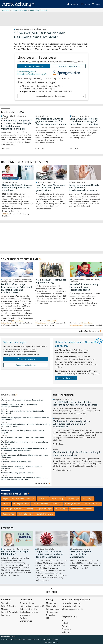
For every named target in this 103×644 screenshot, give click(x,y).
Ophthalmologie (45, 509)
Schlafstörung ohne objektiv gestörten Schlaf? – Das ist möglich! (23, 432)
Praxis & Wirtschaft (9, 612)
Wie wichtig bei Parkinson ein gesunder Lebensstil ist (22, 400)
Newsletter (51, 615)
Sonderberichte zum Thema (20, 259)
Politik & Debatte (8, 606)
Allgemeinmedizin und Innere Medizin (19, 499)
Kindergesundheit (73, 504)
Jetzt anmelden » (34, 66)
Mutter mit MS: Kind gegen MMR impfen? (17, 473)
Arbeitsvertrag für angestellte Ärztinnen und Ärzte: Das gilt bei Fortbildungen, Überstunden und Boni (17, 125)
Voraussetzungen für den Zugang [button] (60, 96)
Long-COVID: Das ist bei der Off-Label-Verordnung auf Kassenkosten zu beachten (84, 122)
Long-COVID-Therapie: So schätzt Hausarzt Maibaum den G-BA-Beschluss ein (49, 554)
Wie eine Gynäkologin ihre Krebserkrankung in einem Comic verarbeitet (24, 443)
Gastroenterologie (40, 504)
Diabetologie (88, 499)
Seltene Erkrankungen (44, 514)
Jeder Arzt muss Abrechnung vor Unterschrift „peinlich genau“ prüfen (51, 188)
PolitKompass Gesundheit (81, 509)
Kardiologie (57, 504)
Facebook (66, 626)
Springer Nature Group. (49, 639)
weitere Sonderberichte (90, 331)
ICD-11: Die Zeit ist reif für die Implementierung (51, 281)
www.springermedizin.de (72, 603)
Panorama (6, 615)
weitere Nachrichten (43, 484)
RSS (48, 618)
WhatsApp (66, 629)
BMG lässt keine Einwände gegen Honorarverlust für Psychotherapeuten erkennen (51, 122)
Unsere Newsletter (14, 494)
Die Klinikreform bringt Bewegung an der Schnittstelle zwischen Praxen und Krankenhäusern (17, 289)
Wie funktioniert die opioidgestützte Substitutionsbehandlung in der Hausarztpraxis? (26, 425)
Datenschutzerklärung (29, 609)
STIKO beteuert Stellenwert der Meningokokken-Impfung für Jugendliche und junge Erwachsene (25, 479)
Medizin (5, 609)
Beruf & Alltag (57, 499)
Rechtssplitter (9, 514)
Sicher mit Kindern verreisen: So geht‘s (16, 462)
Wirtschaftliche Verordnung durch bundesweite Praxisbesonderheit (84, 287)
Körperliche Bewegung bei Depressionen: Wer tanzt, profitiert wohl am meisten (25, 419)
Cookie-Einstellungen (29, 612)
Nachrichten (8, 395)
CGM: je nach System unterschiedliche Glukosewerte (81, 554)
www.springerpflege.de (72, 606)
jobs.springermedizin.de (72, 609)
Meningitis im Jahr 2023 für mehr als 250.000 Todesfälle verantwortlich (23, 412)
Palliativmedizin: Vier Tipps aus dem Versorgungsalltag (22, 438)
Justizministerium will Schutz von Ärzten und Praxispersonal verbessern (84, 188)
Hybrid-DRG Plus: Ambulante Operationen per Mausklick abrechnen (17, 188)
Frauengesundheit (21, 504)
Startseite (5, 603)
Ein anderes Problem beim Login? (32, 74)
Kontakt (23, 618)
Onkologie (30, 509)
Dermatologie (73, 499)
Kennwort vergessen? (27, 72)
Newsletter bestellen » (66, 378)
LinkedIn (65, 623)
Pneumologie (61, 509)
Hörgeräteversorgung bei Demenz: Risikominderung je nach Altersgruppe (24, 456)
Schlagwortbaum (27, 603)
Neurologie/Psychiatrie (12, 509)
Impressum (25, 615)
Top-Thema (43, 499)
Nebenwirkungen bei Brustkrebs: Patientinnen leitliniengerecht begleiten (19, 406)
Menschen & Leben (92, 504)
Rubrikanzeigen (53, 609)
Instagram (66, 632)
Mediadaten (51, 603)
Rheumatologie (25, 514)
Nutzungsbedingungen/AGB (32, 606)
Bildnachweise (26, 621)
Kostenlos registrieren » (69, 66)
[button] (96, 4)
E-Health (6, 504)
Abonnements (52, 612)
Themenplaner (52, 606)
